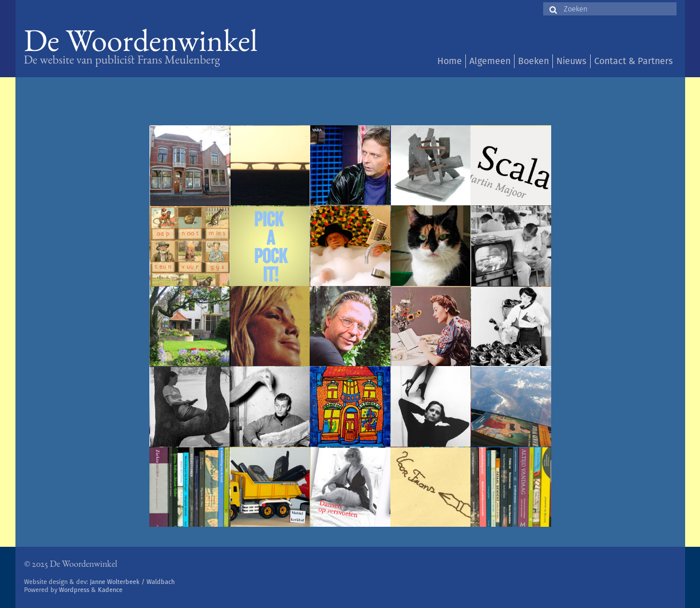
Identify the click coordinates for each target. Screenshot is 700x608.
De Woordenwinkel (141, 44)
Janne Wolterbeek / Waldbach (132, 582)
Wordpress (74, 590)
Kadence (110, 590)
